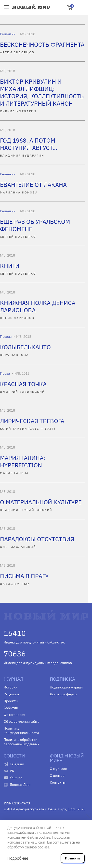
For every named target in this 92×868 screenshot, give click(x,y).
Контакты (58, 782)
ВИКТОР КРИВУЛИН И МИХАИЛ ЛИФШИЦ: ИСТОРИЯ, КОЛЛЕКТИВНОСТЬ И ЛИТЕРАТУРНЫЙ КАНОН (42, 92)
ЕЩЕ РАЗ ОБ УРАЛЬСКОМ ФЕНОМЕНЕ (35, 225)
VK (12, 771)
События (11, 708)
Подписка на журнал (66, 687)
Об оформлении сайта (21, 721)
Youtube (16, 778)
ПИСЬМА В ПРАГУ (24, 576)
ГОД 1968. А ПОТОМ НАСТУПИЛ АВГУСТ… (29, 144)
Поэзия (6, 337)
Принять (73, 858)
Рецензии (8, 34)
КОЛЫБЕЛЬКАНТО (25, 347)
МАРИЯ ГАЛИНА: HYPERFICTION (23, 462)
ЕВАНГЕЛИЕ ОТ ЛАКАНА (33, 185)
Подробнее (18, 858)
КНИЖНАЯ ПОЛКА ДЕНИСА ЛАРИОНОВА (38, 306)
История (10, 687)
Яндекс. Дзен (21, 785)
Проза (5, 373)
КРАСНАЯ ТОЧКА (23, 384)
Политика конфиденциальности (21, 731)
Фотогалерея (14, 715)
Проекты (11, 701)
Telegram (17, 764)
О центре (57, 776)
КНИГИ (10, 266)
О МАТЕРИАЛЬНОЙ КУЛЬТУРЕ (41, 502)
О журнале (58, 769)
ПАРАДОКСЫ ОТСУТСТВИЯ (37, 539)
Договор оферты (63, 694)
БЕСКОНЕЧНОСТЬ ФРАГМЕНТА (42, 45)
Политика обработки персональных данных (21, 742)
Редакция (11, 694)
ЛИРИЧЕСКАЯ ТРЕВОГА (32, 421)
